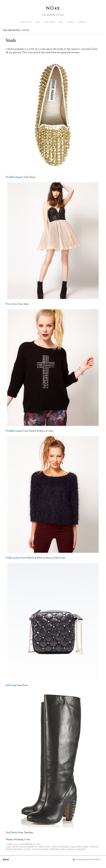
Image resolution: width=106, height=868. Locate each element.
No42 (53, 9)
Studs (11, 40)
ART (61, 22)
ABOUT (82, 22)
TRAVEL (71, 22)
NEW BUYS (49, 22)
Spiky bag (11, 685)
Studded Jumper (14, 431)
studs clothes (40, 849)
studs (27, 849)
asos (79, 847)
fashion (94, 847)
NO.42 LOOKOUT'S (29, 847)
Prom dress (12, 304)
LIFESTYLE (26, 22)
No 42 (16, 847)
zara (63, 849)
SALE (58, 558)
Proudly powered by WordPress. (88, 860)
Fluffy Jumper (13, 558)
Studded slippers (14, 177)
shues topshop (14, 849)
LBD (38, 22)
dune (86, 847)
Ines (10, 844)
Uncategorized (61, 847)
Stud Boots (12, 833)
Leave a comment (77, 849)
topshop (54, 849)
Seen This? (45, 847)
